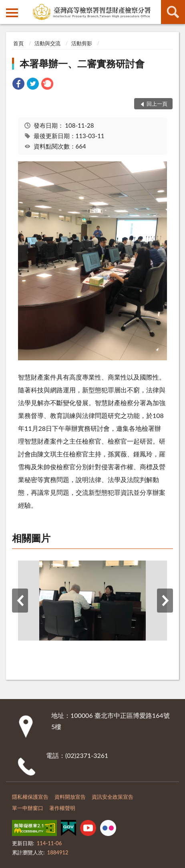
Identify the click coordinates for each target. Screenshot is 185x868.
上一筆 (20, 601)
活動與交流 (47, 43)
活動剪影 (82, 43)
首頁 (18, 43)
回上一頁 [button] (157, 104)
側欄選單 (12, 13)
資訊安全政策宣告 (113, 797)
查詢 (173, 12)
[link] (18, 85)
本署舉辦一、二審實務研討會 (82, 63)
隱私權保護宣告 (30, 797)
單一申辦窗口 (28, 808)
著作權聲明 (62, 808)
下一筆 (165, 601)
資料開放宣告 (70, 797)
